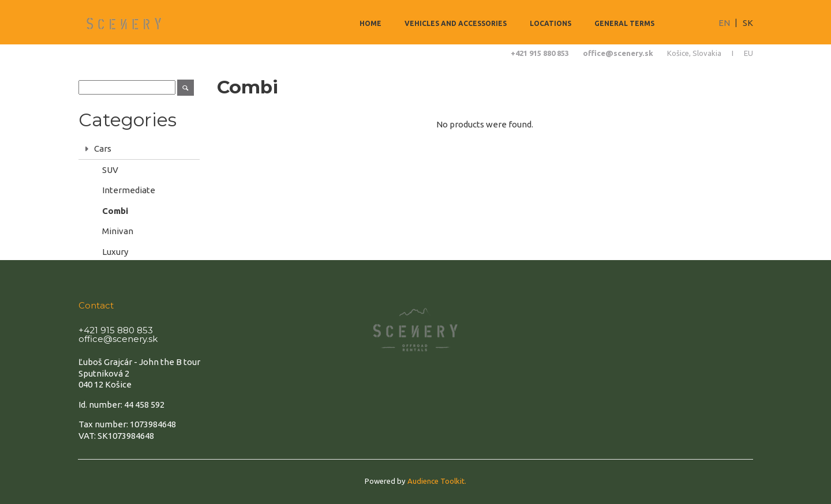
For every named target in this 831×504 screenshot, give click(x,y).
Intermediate (129, 190)
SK (748, 23)
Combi (115, 211)
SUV (110, 170)
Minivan (118, 231)
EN (724, 23)
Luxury (115, 252)
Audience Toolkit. (437, 481)
